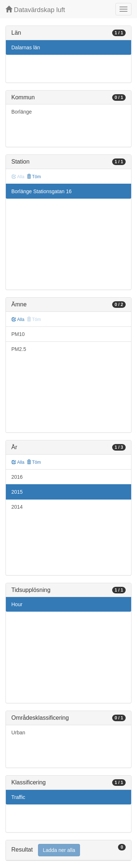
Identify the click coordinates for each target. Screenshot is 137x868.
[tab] (68, 850)
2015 (17, 492)
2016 (17, 477)
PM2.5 (19, 349)
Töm (34, 177)
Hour (17, 604)
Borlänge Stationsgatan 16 (41, 191)
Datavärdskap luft (35, 10)
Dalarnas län (26, 47)
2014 (17, 507)
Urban (18, 733)
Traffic (18, 797)
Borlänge (22, 112)
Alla (18, 320)
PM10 (18, 334)
